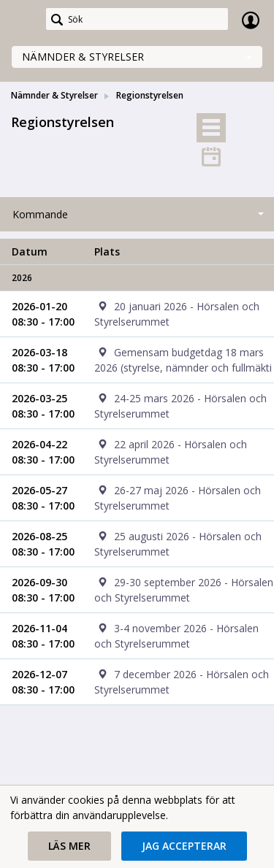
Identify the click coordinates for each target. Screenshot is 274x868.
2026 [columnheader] (22, 278)
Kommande (40, 214)
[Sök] (137, 19)
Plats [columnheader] (107, 251)
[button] (69, 846)
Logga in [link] (251, 20)
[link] (23, 20)
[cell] (179, 314)
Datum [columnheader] (30, 251)
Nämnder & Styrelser (83, 57)
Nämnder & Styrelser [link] (54, 95)
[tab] (211, 128)
